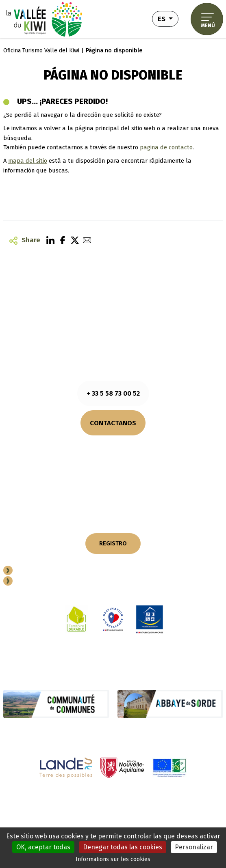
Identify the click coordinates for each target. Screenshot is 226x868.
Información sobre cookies (82, 800)
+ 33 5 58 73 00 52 (113, 393)
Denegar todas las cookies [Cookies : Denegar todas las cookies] (123, 847)
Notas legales (25, 800)
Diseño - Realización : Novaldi (185, 823)
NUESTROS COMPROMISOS (113, 482)
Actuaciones (64, 810)
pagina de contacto (166, 147)
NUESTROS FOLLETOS (113, 469)
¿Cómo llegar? (113, 455)
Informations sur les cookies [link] (113, 859)
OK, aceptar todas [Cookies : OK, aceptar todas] (43, 847)
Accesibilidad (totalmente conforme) (130, 810)
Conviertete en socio (49, 571)
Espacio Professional (50, 582)
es (168, 18)
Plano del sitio (198, 800)
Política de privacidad (148, 800)
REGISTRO (113, 543)
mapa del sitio (28, 161)
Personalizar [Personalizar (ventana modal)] (194, 847)
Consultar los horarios (113, 446)
